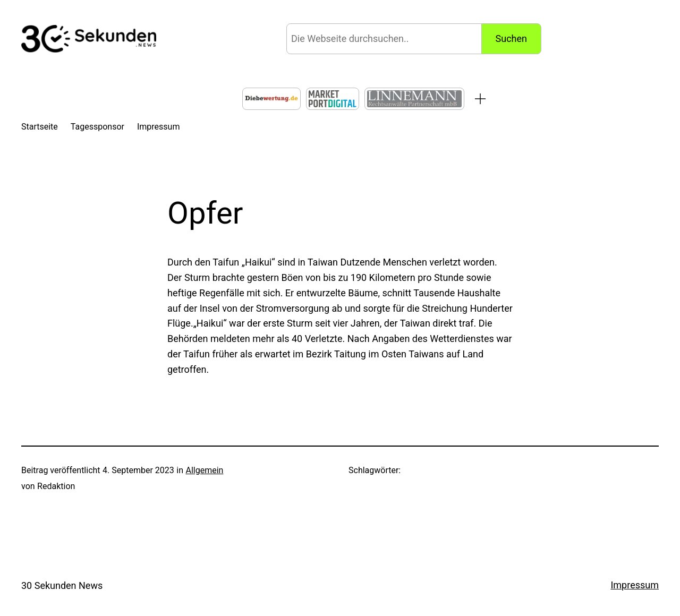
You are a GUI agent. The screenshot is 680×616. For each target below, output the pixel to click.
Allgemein (204, 470)
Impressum (635, 585)
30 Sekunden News (62, 585)
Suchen (511, 38)
